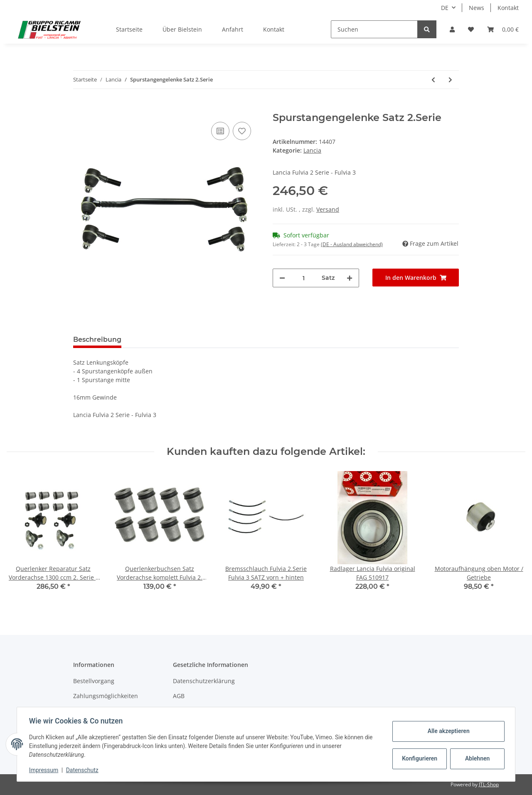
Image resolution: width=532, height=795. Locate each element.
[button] (452, 29)
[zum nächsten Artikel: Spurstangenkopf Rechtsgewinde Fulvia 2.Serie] (450, 80)
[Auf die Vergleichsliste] (220, 131)
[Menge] (303, 278)
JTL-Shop (489, 784)
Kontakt (508, 8)
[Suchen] (374, 29)
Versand (328, 209)
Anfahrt (233, 29)
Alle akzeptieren (447, 731)
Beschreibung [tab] (97, 339)
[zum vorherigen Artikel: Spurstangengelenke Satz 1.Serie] (433, 80)
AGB (179, 696)
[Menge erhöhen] (350, 278)
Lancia (312, 150)
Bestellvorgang (94, 681)
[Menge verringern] (282, 278)
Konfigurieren (419, 758)
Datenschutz (84, 770)
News (477, 8)
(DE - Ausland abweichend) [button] (352, 244)
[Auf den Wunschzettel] (242, 131)
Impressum (45, 770)
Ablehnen (476, 758)
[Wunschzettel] (471, 29)
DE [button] (445, 8)
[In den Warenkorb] (80, 107)
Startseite (129, 29)
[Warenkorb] (503, 29)
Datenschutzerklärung (204, 681)
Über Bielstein (182, 29)
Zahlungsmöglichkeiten (106, 696)
